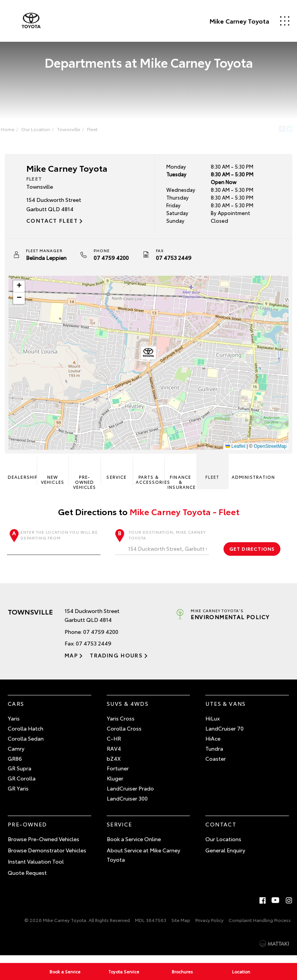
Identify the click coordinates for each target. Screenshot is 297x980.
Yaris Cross (121, 725)
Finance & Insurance (181, 479)
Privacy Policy (209, 927)
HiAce (213, 745)
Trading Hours (110, 662)
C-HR (114, 745)
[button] (148, 357)
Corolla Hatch (26, 735)
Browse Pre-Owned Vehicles (44, 846)
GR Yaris (18, 795)
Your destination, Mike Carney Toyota (162, 549)
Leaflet (232, 449)
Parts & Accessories (150, 477)
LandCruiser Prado (130, 795)
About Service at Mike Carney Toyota (143, 862)
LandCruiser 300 (127, 805)
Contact (221, 831)
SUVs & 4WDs (128, 710)
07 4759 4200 (114, 261)
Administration (244, 474)
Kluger (115, 785)
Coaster (216, 765)
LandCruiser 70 (224, 735)
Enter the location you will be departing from (56, 549)
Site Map (181, 927)
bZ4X (114, 765)
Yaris (14, 725)
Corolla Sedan (26, 745)
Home (14, 131)
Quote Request (27, 879)
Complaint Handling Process (260, 927)
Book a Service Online (134, 846)
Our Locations (223, 846)
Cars (16, 710)
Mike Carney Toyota (224, 21)
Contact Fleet (55, 224)
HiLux (213, 725)
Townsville (75, 131)
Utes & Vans (225, 710)
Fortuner (118, 775)
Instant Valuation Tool (36, 868)
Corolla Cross (124, 735)
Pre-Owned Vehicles (86, 479)
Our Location (42, 131)
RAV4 (114, 755)
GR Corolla (22, 785)
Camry (16, 755)
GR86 (15, 765)
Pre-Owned (27, 831)
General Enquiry (225, 857)
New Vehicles (55, 477)
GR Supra (20, 775)
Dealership (25, 474)
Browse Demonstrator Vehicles (47, 857)
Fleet (98, 131)
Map (71, 662)
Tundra (214, 755)
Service (117, 474)
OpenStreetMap (267, 449)
